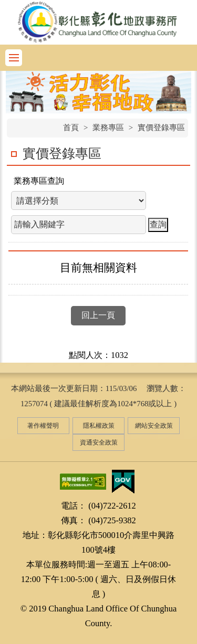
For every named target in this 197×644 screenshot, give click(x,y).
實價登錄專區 (161, 128)
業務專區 (108, 128)
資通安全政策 (99, 442)
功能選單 (14, 58)
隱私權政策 (99, 426)
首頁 (71, 128)
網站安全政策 (154, 426)
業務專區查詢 (39, 181)
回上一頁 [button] (98, 315)
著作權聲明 (43, 426)
